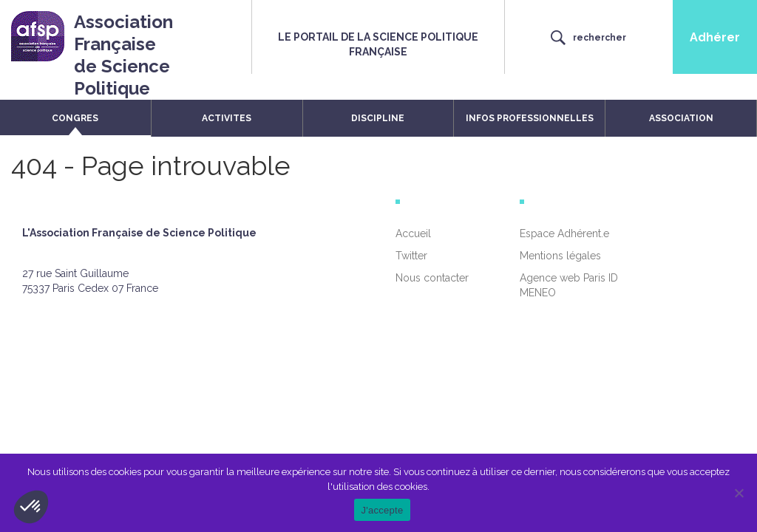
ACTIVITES (227, 118)
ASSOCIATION (681, 118)
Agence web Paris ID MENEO (569, 285)
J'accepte (383, 510)
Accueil (413, 233)
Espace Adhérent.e (564, 233)
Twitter (411, 256)
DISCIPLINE (378, 118)
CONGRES (75, 118)
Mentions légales (560, 256)
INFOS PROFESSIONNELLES (530, 118)
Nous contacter (432, 278)
